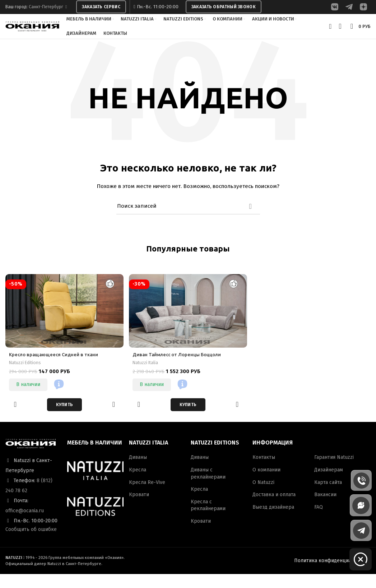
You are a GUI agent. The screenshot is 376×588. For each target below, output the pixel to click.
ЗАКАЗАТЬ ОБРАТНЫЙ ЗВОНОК (224, 8)
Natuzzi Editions (27, 377)
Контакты (264, 472)
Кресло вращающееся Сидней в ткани (56, 369)
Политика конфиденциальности (332, 575)
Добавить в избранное (15, 418)
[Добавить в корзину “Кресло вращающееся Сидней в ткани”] (65, 419)
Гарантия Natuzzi (334, 472)
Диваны (138, 472)
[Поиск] (188, 220)
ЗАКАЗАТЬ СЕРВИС (101, 8)
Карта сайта (328, 496)
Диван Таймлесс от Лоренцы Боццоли (180, 369)
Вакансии (325, 509)
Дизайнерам (329, 484)
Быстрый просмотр (114, 418)
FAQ (319, 521)
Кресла (138, 484)
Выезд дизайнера (273, 521)
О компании (266, 484)
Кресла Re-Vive (147, 496)
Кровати (139, 509)
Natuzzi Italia (147, 377)
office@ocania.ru (25, 525)
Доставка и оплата (274, 509)
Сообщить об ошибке (31, 543)
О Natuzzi (263, 496)
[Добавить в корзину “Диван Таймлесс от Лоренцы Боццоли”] (188, 419)
